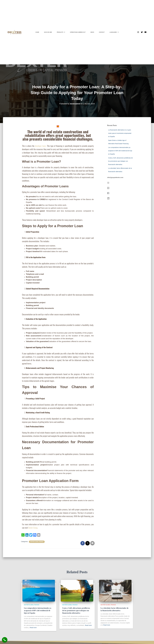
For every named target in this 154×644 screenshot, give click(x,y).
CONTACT (102, 32)
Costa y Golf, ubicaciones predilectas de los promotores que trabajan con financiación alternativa (121, 161)
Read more (33, 628)
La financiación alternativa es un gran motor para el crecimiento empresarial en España (120, 133)
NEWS (92, 32)
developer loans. (41, 146)
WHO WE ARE (48, 32)
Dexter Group (33, 528)
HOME (37, 32)
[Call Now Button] (5, 640)
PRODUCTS (61, 32)
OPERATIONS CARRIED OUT (78, 32)
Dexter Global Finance (37, 542)
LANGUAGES (114, 32)
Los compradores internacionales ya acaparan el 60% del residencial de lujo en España (120, 151)
